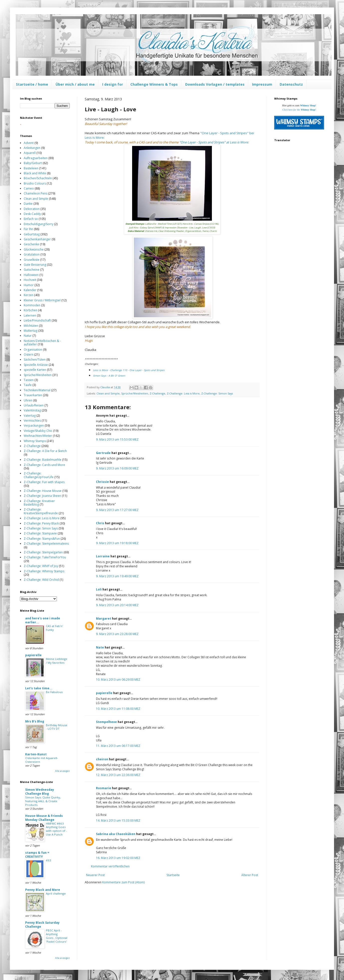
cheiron (102, 759)
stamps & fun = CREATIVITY (37, 855)
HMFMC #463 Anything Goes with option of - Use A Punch (56, 829)
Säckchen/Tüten (35, 359)
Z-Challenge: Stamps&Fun (42, 539)
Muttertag (31, 331)
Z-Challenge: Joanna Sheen (42, 496)
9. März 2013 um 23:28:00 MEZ (117, 634)
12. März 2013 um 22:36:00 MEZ (118, 775)
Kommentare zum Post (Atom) (123, 882)
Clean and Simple (108, 393)
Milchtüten (31, 326)
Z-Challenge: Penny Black (41, 523)
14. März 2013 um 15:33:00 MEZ (118, 820)
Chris (100, 523)
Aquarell (30, 153)
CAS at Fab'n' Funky (54, 628)
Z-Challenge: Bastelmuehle (43, 460)
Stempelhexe (106, 722)
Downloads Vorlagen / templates (215, 84)
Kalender (30, 290)
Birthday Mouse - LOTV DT (57, 727)
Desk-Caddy (32, 214)
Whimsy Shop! (308, 105)
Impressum (262, 84)
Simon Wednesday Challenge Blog (40, 792)
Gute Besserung (35, 265)
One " (214, 142)
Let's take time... (39, 688)
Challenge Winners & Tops (154, 84)
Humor (29, 285)
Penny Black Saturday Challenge (42, 925)
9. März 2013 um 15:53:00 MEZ (117, 439)
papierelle (104, 693)
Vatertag (30, 416)
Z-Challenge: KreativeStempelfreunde (41, 511)
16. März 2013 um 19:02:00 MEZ (118, 858)
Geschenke (31, 244)
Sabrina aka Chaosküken (116, 834)
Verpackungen (34, 425)
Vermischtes (32, 421)
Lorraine (103, 556)
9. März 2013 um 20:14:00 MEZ (117, 605)
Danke (28, 204)
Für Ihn (28, 229)
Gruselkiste (32, 260)
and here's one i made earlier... (43, 620)
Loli (99, 589)
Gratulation (32, 254)
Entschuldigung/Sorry (39, 224)
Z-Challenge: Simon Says (217, 393)
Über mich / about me (75, 84)
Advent (29, 143)
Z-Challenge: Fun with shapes (44, 482)
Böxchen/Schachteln (38, 178)
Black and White (35, 173)
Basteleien (31, 168)
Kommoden (32, 305)
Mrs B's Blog (35, 721)
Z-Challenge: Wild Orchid (41, 580)
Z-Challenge (157, 393)
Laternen (30, 315)
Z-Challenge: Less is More (183, 393)
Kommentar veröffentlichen (110, 866)
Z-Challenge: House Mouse (43, 491)
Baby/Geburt (33, 163)
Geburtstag (32, 234)
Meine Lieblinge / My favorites (57, 661)
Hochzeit (30, 280)
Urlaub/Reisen (34, 405)
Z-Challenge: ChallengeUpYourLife (39, 475)
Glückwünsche (34, 249)
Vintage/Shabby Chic (38, 431)
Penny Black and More (43, 890)
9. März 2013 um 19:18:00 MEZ (117, 543)
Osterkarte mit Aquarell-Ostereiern (42, 760)
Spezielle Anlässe (36, 365)
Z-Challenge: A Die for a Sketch (45, 451)
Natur (28, 336)
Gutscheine (32, 270)
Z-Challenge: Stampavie (40, 533)
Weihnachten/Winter (38, 436)
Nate (100, 647)
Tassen (29, 380)
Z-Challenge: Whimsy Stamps (44, 571)
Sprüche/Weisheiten (135, 393)
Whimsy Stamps (35, 441)
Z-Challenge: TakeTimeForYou (45, 557)
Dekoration (32, 209)
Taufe (28, 385)
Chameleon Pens (36, 193)
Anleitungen (32, 148)
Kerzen (29, 295)
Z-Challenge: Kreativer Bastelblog (39, 503)
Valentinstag (32, 410)
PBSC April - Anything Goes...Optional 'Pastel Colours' (57, 936)
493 (48, 860)
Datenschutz (291, 84)
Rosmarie (104, 788)
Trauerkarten (33, 395)
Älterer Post (250, 875)
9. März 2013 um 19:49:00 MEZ (117, 576)
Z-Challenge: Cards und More (44, 465)
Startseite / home (32, 84)
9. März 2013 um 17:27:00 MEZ (117, 510)
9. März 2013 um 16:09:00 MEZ (117, 468)
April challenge (56, 893)
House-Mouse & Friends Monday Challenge (44, 818)
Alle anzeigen (62, 771)
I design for (113, 84)
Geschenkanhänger (37, 239)
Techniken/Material (37, 390)
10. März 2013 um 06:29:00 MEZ (118, 680)
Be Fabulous (54, 692)
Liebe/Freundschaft (37, 320)
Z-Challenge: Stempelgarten (43, 552)
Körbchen (31, 310)
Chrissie (102, 482)
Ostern (29, 355)
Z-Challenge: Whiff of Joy (41, 566)
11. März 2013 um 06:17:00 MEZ (118, 746)
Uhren (28, 400)
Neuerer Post (95, 875)
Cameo (29, 188)
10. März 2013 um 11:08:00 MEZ (118, 709)
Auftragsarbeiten (36, 158)
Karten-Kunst (36, 754)
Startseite (173, 875)
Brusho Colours (35, 183)
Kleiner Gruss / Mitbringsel (42, 300)
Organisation (33, 350)
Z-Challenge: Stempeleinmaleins (46, 544)
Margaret (104, 619)
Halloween (31, 275)
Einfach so (31, 219)
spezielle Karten (35, 370)
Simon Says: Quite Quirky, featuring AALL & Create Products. (43, 801)
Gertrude (103, 453)
